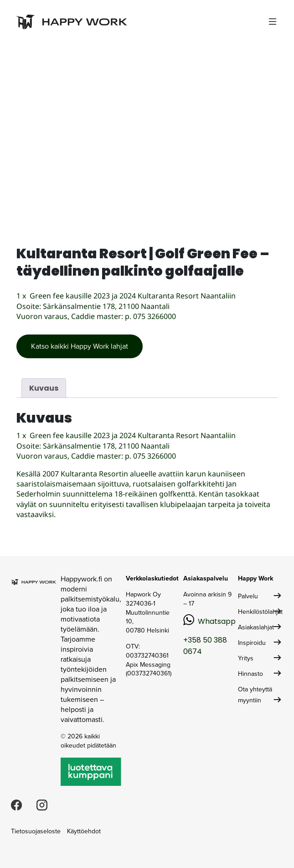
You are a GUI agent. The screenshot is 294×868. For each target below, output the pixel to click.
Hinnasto (250, 674)
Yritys (246, 658)
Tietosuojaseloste (36, 831)
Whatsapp (217, 621)
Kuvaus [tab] (44, 388)
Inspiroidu (252, 643)
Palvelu (248, 596)
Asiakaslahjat (256, 627)
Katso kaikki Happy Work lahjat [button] (80, 346)
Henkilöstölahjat (260, 612)
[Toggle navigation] (273, 22)
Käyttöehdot (84, 831)
